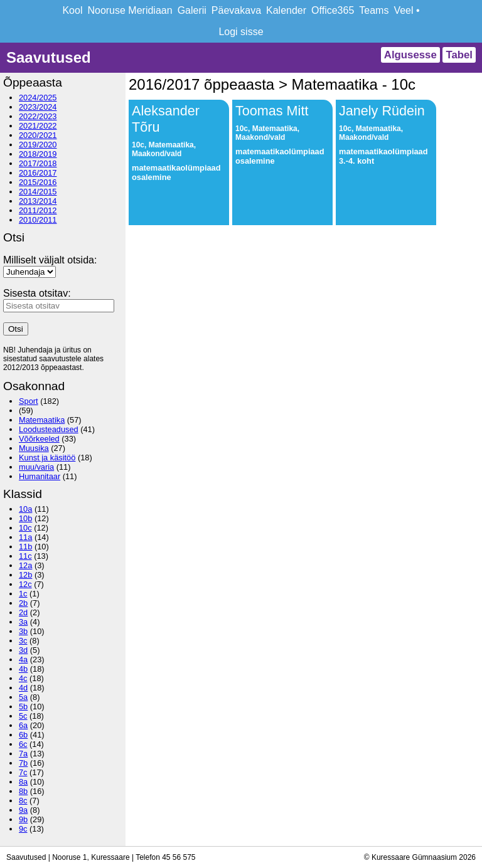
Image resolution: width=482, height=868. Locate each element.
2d (23, 612)
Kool (72, 10)
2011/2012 (38, 210)
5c (23, 716)
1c (23, 594)
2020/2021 (38, 135)
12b (25, 575)
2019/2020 (38, 145)
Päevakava (236, 10)
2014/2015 (38, 192)
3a (23, 622)
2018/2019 (38, 154)
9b (23, 819)
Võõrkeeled (39, 439)
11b (25, 547)
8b (23, 791)
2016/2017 (38, 173)
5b (23, 707)
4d (23, 688)
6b (23, 735)
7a (23, 754)
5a (23, 697)
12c (25, 584)
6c (23, 744)
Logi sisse (241, 32)
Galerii (192, 10)
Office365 (333, 10)
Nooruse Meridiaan (130, 10)
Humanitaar (40, 476)
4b (23, 669)
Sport (29, 401)
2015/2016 (38, 182)
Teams (374, 10)
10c (25, 528)
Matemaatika (42, 420)
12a (25, 565)
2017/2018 (38, 163)
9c (23, 829)
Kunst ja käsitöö (47, 458)
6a (23, 725)
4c (23, 678)
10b (25, 518)
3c (23, 641)
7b (23, 763)
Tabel (459, 55)
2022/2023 (38, 116)
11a (25, 537)
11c (25, 556)
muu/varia (36, 467)
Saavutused (49, 57)
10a (25, 509)
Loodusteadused (49, 429)
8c (23, 801)
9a (23, 810)
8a (23, 782)
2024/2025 (38, 98)
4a (23, 659)
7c (23, 772)
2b (23, 603)
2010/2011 (38, 220)
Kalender (286, 10)
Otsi (16, 329)
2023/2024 (38, 107)
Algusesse (410, 55)
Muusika (34, 448)
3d (23, 650)
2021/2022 (38, 126)
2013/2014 (38, 201)
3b (23, 631)
